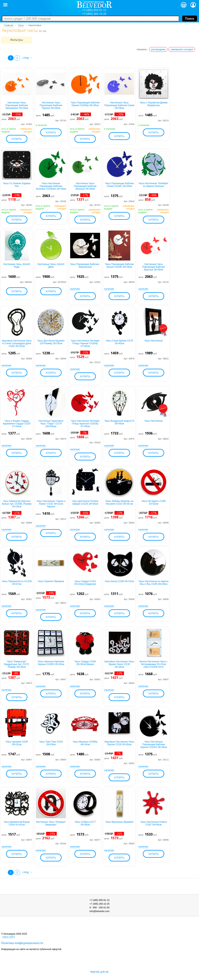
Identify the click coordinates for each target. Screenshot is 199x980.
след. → (28, 58)
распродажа (158, 49)
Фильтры (16, 40)
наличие (75, 289)
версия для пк (99, 972)
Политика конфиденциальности (22, 943)
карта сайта (9, 937)
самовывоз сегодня (182, 49)
